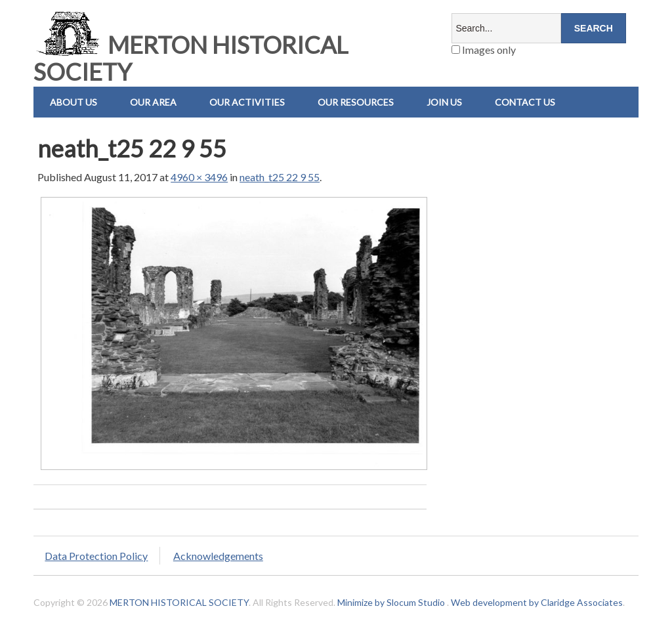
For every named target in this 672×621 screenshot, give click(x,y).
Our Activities (247, 102)
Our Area (153, 102)
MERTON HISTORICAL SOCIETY (191, 58)
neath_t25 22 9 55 (280, 177)
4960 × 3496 (199, 177)
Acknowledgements (218, 556)
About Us (73, 102)
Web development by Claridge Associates (537, 602)
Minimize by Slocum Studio (391, 602)
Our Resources (356, 102)
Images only (484, 50)
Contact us (525, 102)
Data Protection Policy (96, 556)
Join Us (444, 102)
